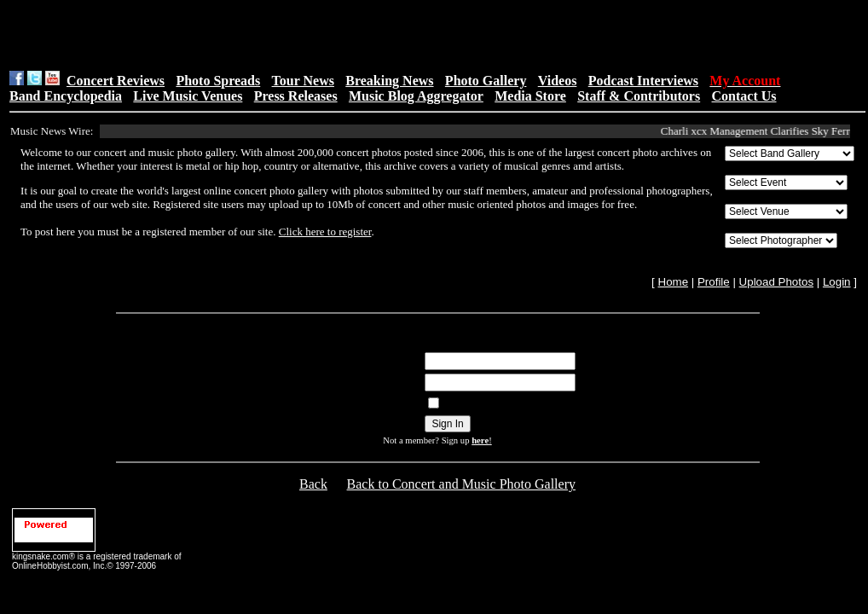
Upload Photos (776, 282)
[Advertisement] (384, 35)
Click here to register (325, 232)
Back (313, 484)
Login (837, 282)
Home (674, 282)
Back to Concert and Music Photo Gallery (461, 484)
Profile (714, 282)
